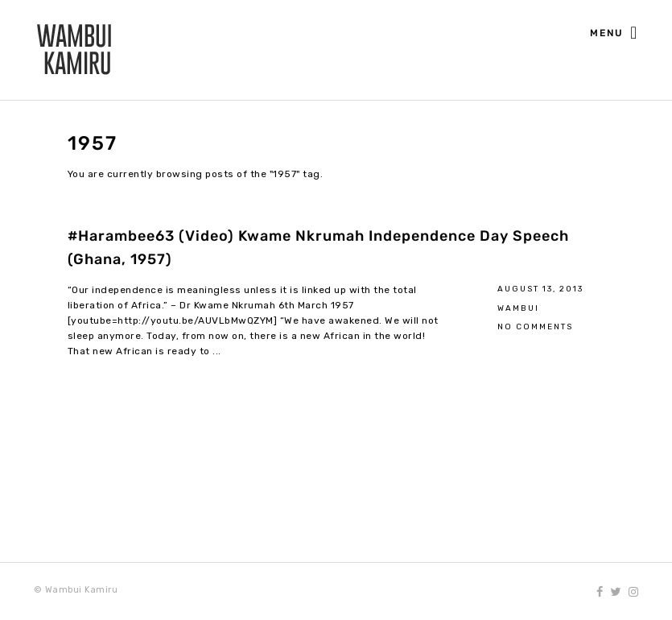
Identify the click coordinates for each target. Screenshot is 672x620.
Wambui (518, 308)
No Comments (535, 327)
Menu (614, 34)
